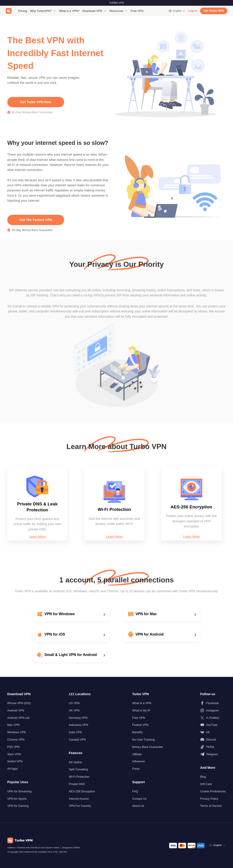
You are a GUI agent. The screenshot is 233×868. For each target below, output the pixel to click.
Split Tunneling (78, 769)
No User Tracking (144, 740)
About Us (138, 806)
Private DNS (77, 784)
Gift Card (206, 784)
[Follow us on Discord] (213, 740)
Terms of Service (211, 806)
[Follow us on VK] (213, 732)
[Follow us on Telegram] (213, 754)
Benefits (138, 732)
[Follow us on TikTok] (213, 747)
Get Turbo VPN (214, 11)
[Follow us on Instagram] (213, 710)
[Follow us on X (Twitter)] (213, 718)
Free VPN (137, 11)
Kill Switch (75, 762)
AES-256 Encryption (82, 791)
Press (136, 769)
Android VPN (16, 710)
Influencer (139, 761)
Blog (203, 777)
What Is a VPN (142, 703)
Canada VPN (77, 740)
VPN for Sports (17, 799)
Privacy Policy (209, 799)
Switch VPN (15, 761)
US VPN (74, 703)
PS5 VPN (14, 747)
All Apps (13, 769)
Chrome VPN (16, 740)
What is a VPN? (69, 11)
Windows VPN (17, 732)
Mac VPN (14, 725)
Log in (193, 11)
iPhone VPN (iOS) (19, 703)
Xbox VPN (14, 754)
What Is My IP (141, 710)
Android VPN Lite (19, 718)
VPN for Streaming (19, 791)
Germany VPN (78, 718)
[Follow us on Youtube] (213, 725)
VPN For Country (80, 806)
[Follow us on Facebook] (213, 703)
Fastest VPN (140, 725)
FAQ (135, 791)
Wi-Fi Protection (79, 777)
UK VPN (74, 710)
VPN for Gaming (18, 806)
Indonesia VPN (78, 725)
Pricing (23, 11)
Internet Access (79, 799)
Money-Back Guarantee (148, 747)
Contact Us (140, 799)
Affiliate (137, 754)
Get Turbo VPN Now (36, 102)
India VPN (75, 732)
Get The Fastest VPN (36, 220)
